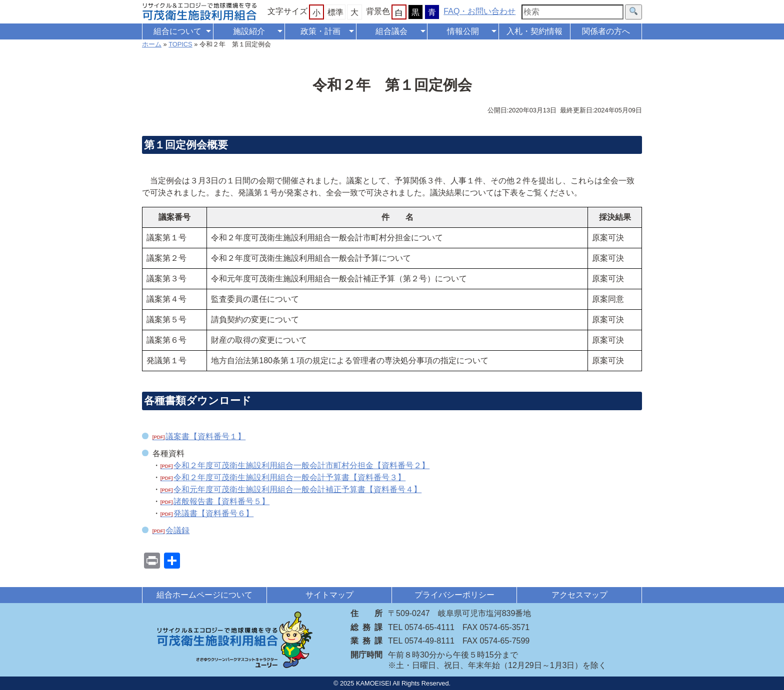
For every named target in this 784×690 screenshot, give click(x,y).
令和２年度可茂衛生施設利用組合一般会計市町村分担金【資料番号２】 (301, 465)
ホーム (152, 44)
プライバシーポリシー (454, 595)
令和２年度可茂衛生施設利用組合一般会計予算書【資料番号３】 (289, 477)
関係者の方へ (606, 31)
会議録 (177, 530)
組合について (177, 31)
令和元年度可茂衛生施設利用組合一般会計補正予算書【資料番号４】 (297, 489)
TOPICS (180, 44)
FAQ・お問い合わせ (479, 11)
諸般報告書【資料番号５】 (221, 501)
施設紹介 (249, 31)
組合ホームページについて (204, 595)
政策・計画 (320, 31)
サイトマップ (329, 595)
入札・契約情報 (534, 31)
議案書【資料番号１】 (205, 436)
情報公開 (463, 31)
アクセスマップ (579, 595)
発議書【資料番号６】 (213, 513)
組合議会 (391, 31)
